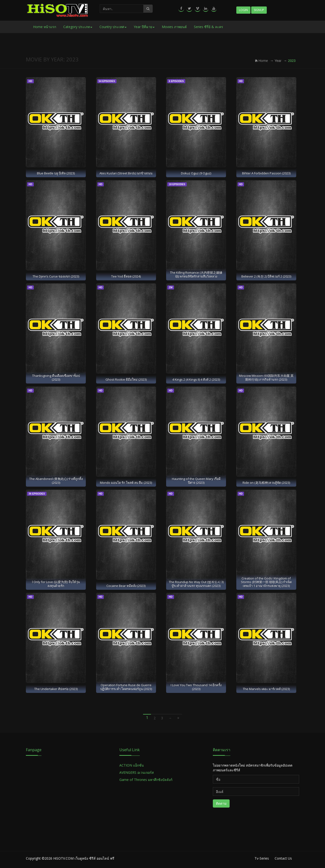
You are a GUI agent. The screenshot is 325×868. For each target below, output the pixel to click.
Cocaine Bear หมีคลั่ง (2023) (126, 586)
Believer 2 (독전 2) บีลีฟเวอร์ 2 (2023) (266, 276)
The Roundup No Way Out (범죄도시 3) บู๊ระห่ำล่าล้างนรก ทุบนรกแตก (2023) (196, 584)
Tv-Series (262, 858)
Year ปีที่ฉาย (144, 27)
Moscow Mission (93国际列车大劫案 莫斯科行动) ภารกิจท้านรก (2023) (266, 377)
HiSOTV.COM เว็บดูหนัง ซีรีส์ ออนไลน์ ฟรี (84, 858)
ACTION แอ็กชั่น (132, 765)
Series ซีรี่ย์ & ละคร (209, 27)
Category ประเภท (78, 27)
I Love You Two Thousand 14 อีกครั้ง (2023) (196, 687)
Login (243, 10)
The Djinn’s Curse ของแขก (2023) (56, 276)
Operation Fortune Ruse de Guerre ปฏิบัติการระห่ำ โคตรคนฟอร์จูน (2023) (126, 687)
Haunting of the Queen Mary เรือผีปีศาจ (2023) (196, 481)
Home (261, 61)
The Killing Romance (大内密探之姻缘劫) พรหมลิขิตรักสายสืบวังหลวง (196, 274)
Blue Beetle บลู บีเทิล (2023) (56, 173)
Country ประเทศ (113, 27)
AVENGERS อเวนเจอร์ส (137, 772)
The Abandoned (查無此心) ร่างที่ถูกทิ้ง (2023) (56, 481)
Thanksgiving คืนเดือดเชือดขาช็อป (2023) (56, 377)
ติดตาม (221, 803)
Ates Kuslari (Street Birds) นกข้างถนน (126, 173)
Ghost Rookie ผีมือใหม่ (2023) (126, 379)
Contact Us (283, 858)
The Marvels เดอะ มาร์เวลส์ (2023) (266, 689)
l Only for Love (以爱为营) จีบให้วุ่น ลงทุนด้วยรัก (56, 584)
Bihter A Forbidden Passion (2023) (266, 173)
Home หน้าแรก (45, 27)
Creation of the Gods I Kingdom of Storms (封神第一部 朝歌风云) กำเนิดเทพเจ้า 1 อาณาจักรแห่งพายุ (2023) (266, 582)
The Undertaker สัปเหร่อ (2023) (56, 689)
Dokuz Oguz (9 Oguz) (196, 173)
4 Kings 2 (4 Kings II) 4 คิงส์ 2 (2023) (196, 379)
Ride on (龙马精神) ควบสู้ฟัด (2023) (266, 483)
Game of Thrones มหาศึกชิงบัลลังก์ (146, 780)
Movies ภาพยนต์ (174, 27)
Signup (259, 10)
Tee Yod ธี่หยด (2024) (126, 276)
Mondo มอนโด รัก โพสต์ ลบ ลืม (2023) (126, 483)
